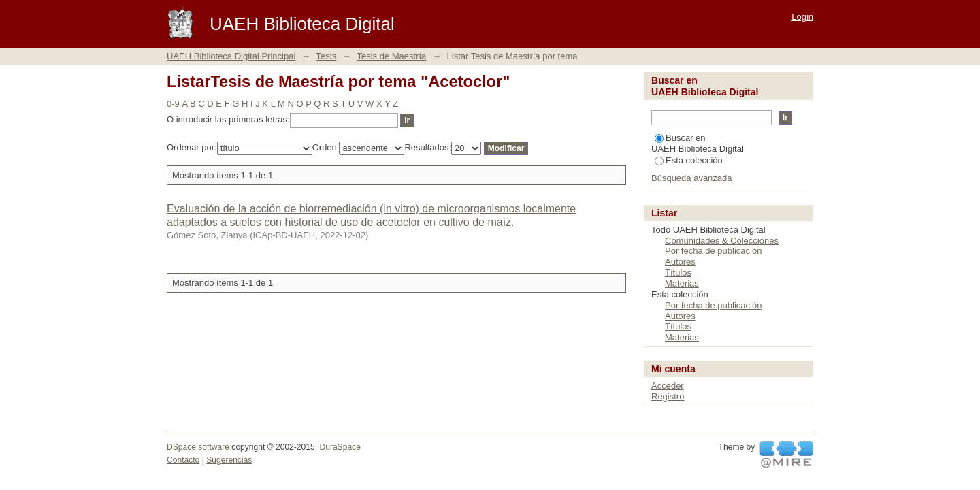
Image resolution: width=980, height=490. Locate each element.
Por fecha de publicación (713, 251)
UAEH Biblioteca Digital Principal (231, 56)
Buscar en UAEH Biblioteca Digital (698, 143)
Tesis (327, 56)
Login (802, 17)
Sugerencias (229, 460)
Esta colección (689, 160)
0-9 (173, 104)
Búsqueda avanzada (692, 178)
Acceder (668, 386)
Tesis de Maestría (391, 56)
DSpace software (198, 447)
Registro (668, 396)
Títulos (678, 273)
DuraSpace (340, 447)
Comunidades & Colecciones (722, 241)
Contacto (183, 460)
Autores (680, 262)
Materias (682, 283)
